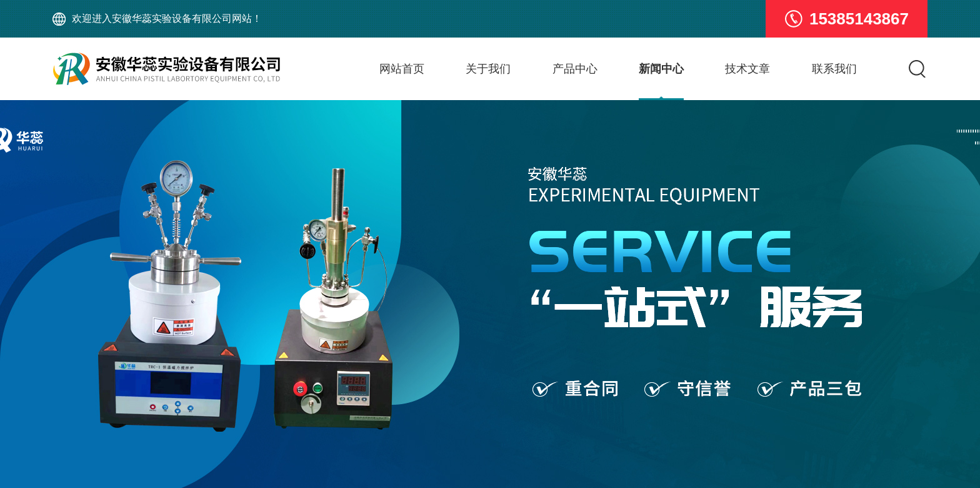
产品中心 (575, 69)
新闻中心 (661, 69)
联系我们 (834, 69)
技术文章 (747, 69)
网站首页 (402, 69)
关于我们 (488, 69)
